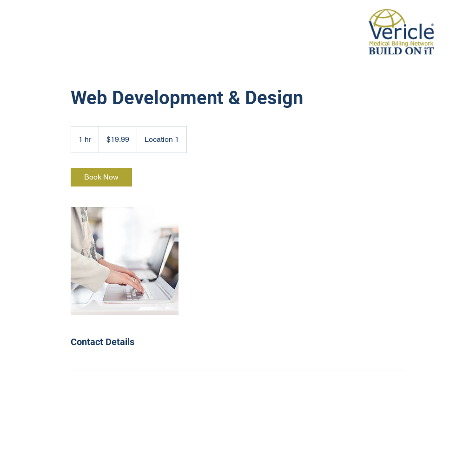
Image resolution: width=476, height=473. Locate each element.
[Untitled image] (125, 261)
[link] (101, 177)
